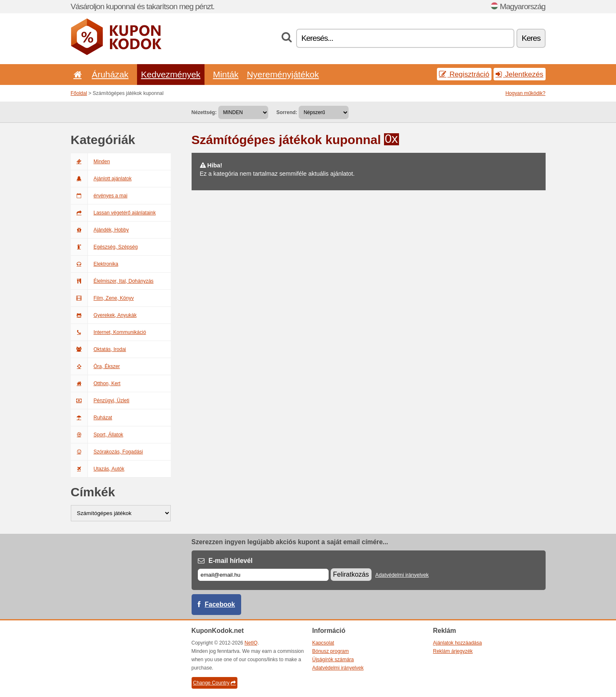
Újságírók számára (333, 660)
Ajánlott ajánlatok (101, 179)
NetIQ (251, 643)
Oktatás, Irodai (99, 349)
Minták (226, 74)
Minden (90, 162)
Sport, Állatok (97, 435)
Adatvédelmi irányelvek (402, 575)
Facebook (220, 604)
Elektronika (95, 264)
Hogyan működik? (525, 93)
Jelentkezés (520, 74)
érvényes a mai (99, 196)
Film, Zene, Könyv (102, 298)
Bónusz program (331, 651)
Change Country (214, 683)
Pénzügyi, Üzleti (100, 401)
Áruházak (110, 74)
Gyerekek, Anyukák (104, 315)
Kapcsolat (323, 643)
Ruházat (92, 418)
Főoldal (79, 93)
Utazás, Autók (98, 469)
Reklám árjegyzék (453, 651)
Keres (531, 38)
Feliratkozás (351, 574)
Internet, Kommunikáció (108, 332)
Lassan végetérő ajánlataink (113, 213)
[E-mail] (263, 575)
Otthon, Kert (96, 383)
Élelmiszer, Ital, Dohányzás (112, 281)
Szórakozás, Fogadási (107, 452)
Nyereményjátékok (283, 74)
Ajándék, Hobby (100, 230)
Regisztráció (464, 74)
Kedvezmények (171, 74)
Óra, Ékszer (95, 366)
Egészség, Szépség (104, 247)
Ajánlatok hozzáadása (458, 643)
